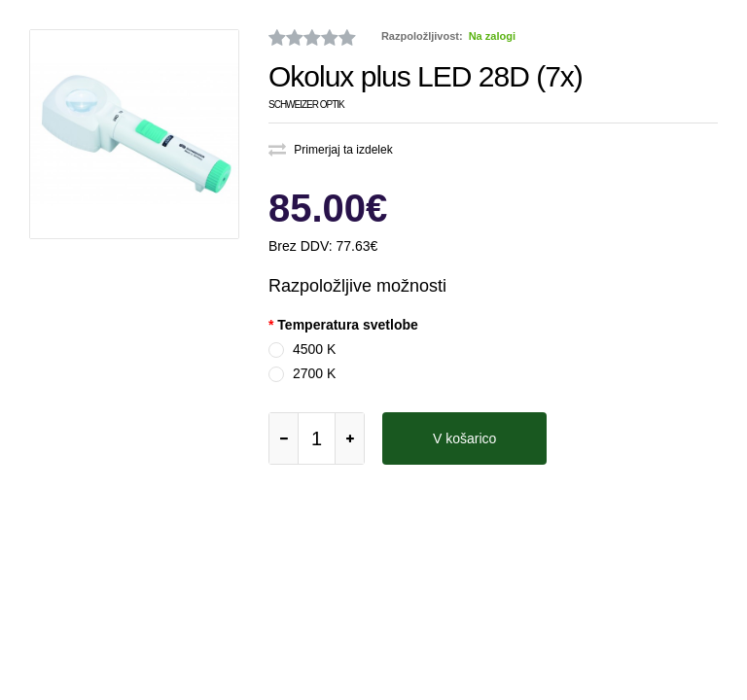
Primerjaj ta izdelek (331, 150)
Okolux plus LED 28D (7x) (426, 76)
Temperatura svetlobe (347, 325)
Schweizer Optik (306, 105)
